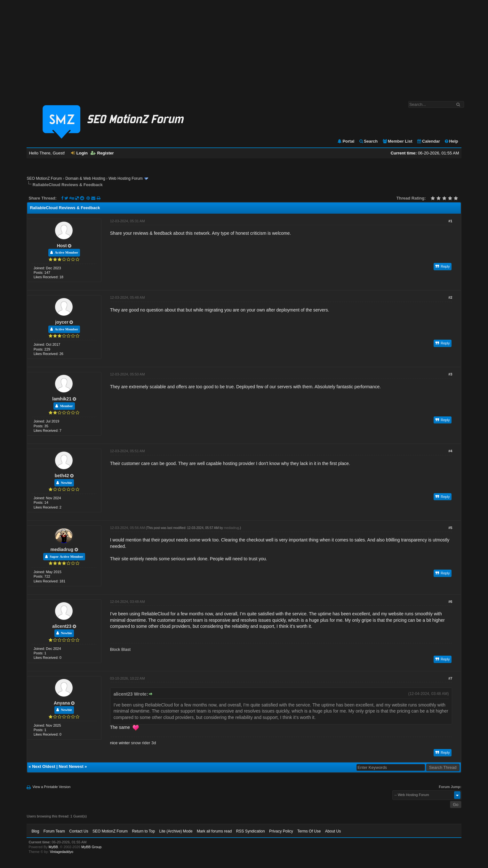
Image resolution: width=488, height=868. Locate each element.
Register (102, 153)
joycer (62, 322)
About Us (333, 831)
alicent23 (62, 626)
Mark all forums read (214, 831)
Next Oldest (44, 766)
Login (79, 153)
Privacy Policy (281, 831)
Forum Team (54, 831)
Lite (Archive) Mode (176, 831)
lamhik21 (62, 399)
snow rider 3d (143, 743)
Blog (35, 831)
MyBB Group (91, 847)
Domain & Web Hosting (85, 178)
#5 (450, 528)
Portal (346, 141)
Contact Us (79, 831)
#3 (450, 374)
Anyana (62, 703)
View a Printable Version (51, 787)
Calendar (428, 141)
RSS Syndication (251, 831)
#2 (450, 297)
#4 (450, 451)
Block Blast (120, 649)
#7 (450, 678)
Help (451, 141)
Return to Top (143, 831)
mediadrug (62, 549)
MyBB (53, 847)
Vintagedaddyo (62, 852)
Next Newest (71, 766)
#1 (450, 221)
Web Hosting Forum (125, 178)
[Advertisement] (244, 47)
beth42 (62, 476)
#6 (450, 602)
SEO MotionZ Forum (44, 178)
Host (62, 246)
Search (368, 141)
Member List (397, 141)
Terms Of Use (309, 831)
